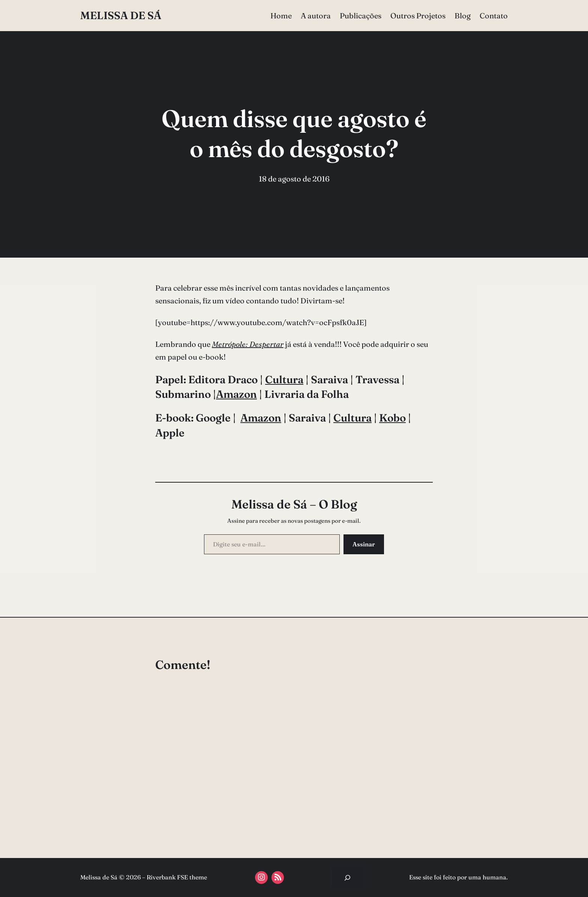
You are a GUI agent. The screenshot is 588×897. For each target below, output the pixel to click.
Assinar (364, 544)
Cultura (284, 379)
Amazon (236, 394)
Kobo (392, 418)
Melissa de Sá (121, 15)
